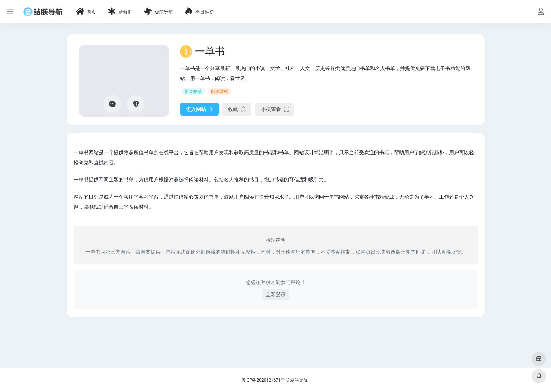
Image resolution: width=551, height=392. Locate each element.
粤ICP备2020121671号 (263, 380)
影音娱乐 (193, 92)
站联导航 (299, 380)
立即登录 (276, 294)
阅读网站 (220, 92)
